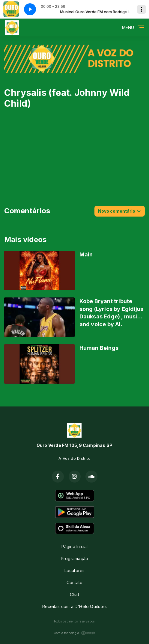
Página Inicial (75, 547)
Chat (74, 594)
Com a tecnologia (74, 633)
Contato (74, 582)
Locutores (75, 570)
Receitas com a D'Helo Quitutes (74, 606)
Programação (74, 558)
